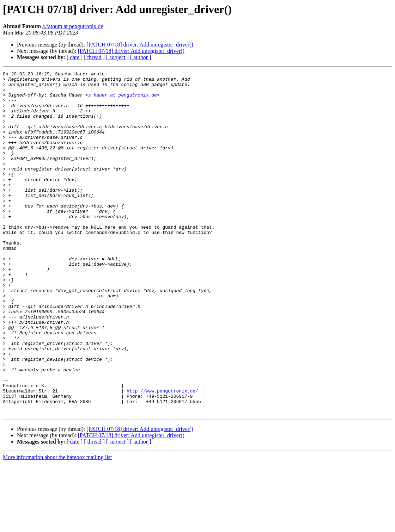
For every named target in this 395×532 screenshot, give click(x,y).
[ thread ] (94, 57)
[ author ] (141, 57)
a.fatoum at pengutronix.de (73, 26)
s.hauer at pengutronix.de (123, 100)
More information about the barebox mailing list (57, 526)
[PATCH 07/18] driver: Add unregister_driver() (140, 45)
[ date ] (75, 57)
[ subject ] (117, 57)
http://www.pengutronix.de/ (162, 455)
